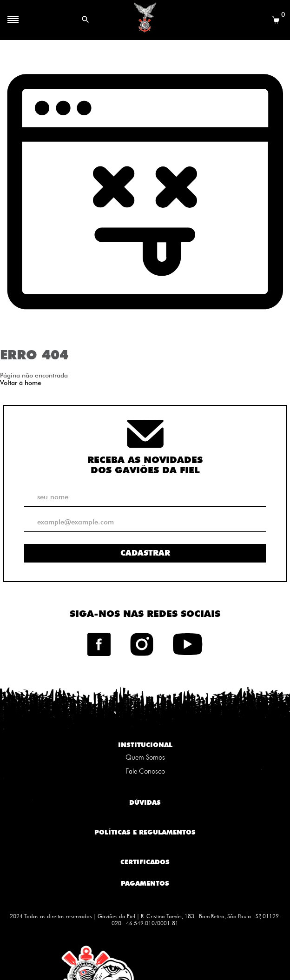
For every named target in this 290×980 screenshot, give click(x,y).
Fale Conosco (145, 771)
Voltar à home (21, 383)
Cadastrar (145, 553)
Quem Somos (145, 757)
